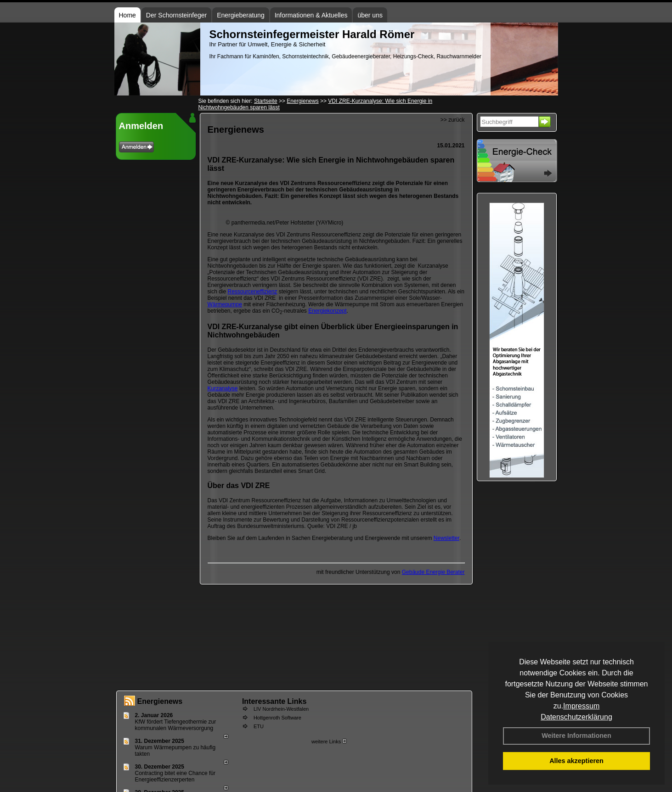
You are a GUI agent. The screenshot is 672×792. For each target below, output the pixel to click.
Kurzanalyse (223, 388)
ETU (259, 726)
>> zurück (453, 120)
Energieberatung (241, 15)
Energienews (160, 701)
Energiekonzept (327, 311)
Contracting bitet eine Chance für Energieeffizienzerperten (175, 776)
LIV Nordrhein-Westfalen (281, 709)
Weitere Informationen (576, 736)
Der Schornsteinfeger (176, 15)
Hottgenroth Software (277, 718)
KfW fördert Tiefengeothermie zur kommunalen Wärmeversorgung (176, 725)
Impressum (581, 706)
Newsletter (446, 538)
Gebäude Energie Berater (433, 572)
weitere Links (329, 741)
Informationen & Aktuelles (311, 15)
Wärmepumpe (225, 304)
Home (127, 15)
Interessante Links (274, 701)
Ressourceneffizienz (253, 292)
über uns (370, 15)
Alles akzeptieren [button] (576, 761)
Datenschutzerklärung (576, 717)
